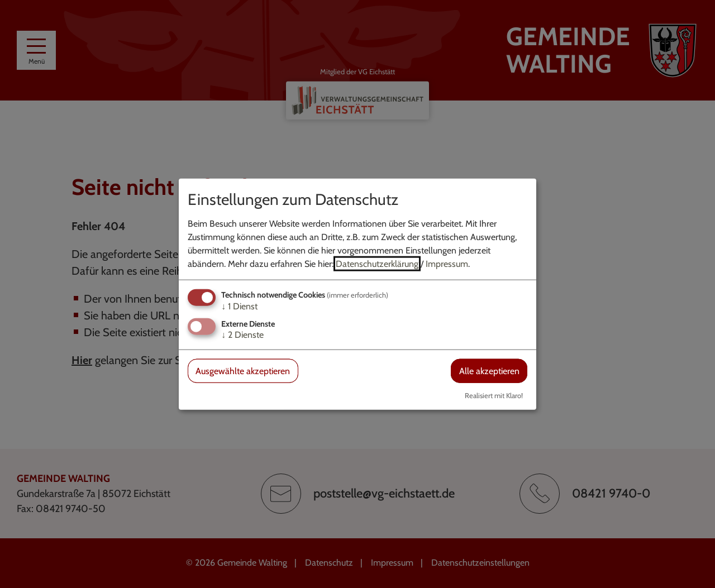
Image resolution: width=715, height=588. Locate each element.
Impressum (447, 263)
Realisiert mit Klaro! (494, 396)
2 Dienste (242, 335)
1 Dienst (239, 306)
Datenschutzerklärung (377, 263)
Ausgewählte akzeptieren (243, 371)
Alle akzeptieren (489, 371)
